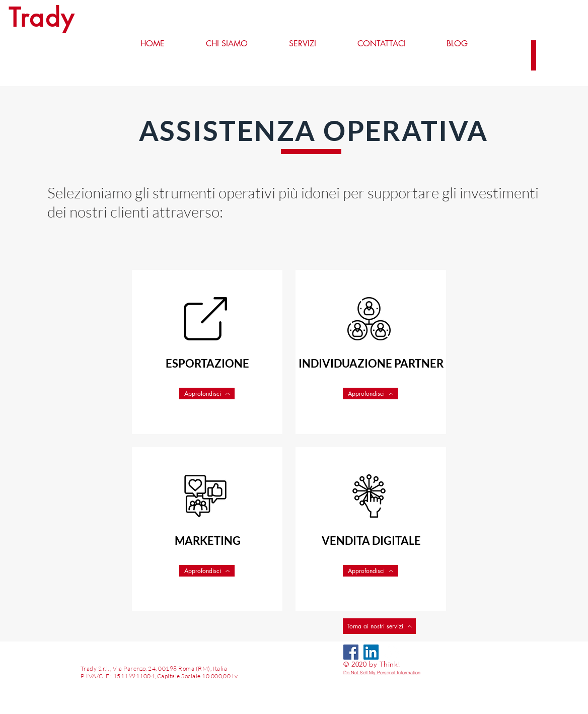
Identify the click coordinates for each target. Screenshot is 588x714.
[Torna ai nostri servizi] (379, 626)
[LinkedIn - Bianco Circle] (391, 652)
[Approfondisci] (207, 394)
